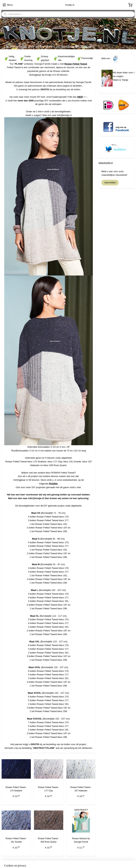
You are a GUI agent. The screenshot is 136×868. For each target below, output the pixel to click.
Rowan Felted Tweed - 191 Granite (16, 840)
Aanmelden (110, 183)
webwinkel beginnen (82, 861)
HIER (80, 97)
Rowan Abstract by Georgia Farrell (81, 840)
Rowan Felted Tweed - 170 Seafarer (16, 789)
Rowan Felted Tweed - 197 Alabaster (81, 789)
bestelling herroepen (63, 861)
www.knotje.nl (106, 163)
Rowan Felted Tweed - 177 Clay (49, 789)
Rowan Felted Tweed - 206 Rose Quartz (49, 840)
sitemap (45, 861)
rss (52, 861)
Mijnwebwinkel (110, 861)
